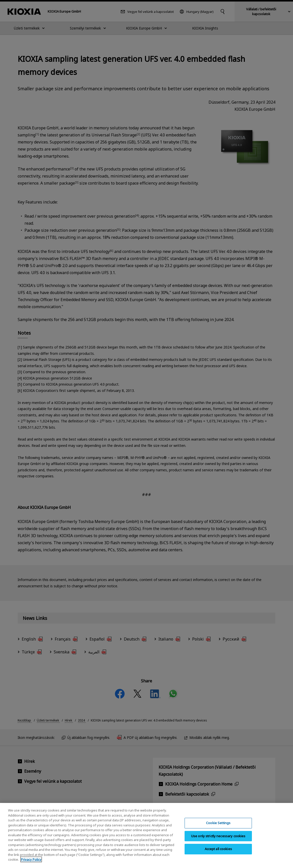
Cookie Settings (218, 827)
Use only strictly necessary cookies (218, 840)
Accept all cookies (218, 853)
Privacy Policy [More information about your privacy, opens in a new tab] (31, 863)
